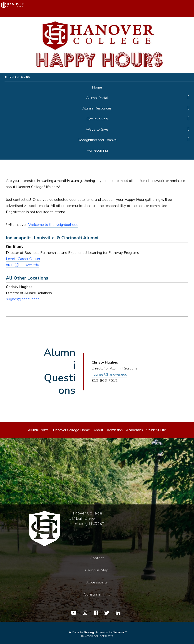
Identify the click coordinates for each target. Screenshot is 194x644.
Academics (134, 430)
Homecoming (97, 150)
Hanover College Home (71, 430)
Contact (97, 558)
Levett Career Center (23, 259)
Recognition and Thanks (97, 140)
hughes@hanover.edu (24, 299)
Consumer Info (97, 594)
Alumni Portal (97, 98)
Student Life (156, 430)
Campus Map (97, 570)
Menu (187, 7)
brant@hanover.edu (22, 265)
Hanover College (93, 636)
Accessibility (97, 582)
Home (97, 87)
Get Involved (97, 119)
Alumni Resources (97, 108)
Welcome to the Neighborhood (53, 225)
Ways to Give (97, 129)
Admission (115, 430)
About (98, 430)
